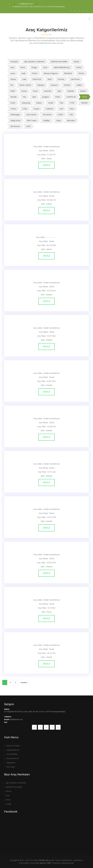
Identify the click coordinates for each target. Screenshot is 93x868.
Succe (35, 91)
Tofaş (25, 109)
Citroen (81, 73)
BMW (13, 91)
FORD (58, 97)
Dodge (34, 67)
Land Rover (75, 79)
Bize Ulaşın (10, 767)
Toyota (36, 109)
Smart (13, 103)
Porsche (61, 79)
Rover (23, 67)
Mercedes (71, 120)
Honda (24, 91)
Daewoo (54, 85)
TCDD (72, 103)
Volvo (72, 109)
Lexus (13, 73)
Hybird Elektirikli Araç (62, 67)
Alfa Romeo (15, 126)
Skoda (85, 97)
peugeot (46, 97)
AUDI (28, 126)
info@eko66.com (25, 4)
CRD (71, 115)
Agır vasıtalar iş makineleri (34, 62)
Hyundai (71, 91)
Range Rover (16, 120)
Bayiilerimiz (10, 763)
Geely (58, 120)
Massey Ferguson (51, 73)
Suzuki (51, 103)
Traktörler (49, 109)
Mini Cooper (32, 120)
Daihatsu (41, 85)
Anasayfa (14, 62)
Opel (34, 97)
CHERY (60, 115)
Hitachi (76, 62)
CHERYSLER (71, 97)
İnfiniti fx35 (37, 79)
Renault (14, 97)
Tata (61, 103)
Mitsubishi (68, 73)
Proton (35, 73)
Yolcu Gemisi (31, 115)
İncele (46, 165)
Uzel (61, 109)
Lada (24, 79)
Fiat (24, 97)
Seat (12, 67)
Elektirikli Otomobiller (59, 62)
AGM (50, 79)
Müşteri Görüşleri (12, 746)
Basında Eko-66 (11, 758)
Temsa (13, 109)
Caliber (79, 85)
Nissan (13, 79)
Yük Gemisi (47, 115)
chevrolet (48, 91)
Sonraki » (24, 682)
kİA (12, 85)
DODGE (67, 85)
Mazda (83, 91)
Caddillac (46, 120)
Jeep (59, 91)
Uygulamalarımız (12, 750)
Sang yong (26, 103)
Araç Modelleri (11, 754)
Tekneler (84, 103)
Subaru (39, 103)
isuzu (45, 67)
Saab (23, 73)
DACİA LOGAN (25, 85)
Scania (79, 67)
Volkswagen (15, 115)
